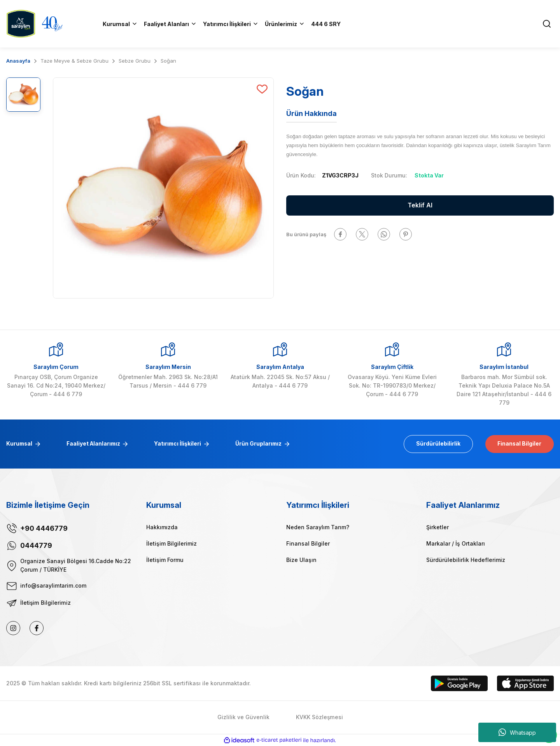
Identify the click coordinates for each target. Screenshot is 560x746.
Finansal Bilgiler (519, 444)
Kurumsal (20, 444)
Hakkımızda (162, 527)
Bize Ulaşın (301, 560)
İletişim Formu (165, 560)
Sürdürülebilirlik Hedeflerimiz (466, 560)
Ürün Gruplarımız (263, 444)
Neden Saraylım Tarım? (318, 527)
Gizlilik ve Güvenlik (243, 717)
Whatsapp (517, 732)
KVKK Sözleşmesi (319, 717)
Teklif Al (420, 205)
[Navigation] (285, 24)
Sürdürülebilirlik (436, 444)
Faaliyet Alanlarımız (95, 444)
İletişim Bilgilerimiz (171, 543)
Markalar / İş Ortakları (456, 543)
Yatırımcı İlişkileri (181, 444)
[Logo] (21, 23)
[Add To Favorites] (262, 89)
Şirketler (437, 527)
